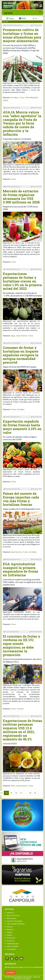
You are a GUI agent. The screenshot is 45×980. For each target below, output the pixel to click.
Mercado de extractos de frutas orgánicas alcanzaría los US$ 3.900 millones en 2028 (21, 197)
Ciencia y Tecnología (14, 921)
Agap (13, 336)
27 (21, 793)
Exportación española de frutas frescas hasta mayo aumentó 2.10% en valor (22, 427)
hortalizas (15, 97)
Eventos (10, 927)
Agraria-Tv (10, 913)
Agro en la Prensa (13, 915)
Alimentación (12, 918)
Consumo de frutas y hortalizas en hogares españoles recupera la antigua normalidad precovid (21, 355)
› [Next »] (39, 793)
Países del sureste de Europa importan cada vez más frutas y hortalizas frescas (21, 499)
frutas (22, 97)
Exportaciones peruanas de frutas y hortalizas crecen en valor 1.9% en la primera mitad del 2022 (22, 281)
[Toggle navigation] (40, 12)
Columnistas (11, 949)
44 (30, 793)
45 (35, 793)
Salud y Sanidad (12, 946)
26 (16, 793)
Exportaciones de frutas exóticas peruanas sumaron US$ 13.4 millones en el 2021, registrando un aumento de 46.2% (22, 730)
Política (9, 935)
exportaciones (22, 336)
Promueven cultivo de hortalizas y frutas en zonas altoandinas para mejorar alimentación (22, 35)
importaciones (17, 552)
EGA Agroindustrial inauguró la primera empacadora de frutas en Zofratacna (21, 570)
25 (11, 793)
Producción (11, 938)
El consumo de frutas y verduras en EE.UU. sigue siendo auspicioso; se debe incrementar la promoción (22, 646)
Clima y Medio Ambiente (16, 924)
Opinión (10, 932)
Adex (13, 786)
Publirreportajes (13, 943)
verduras (20, 709)
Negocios (10, 929)
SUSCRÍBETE (11, 972)
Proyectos (10, 941)
